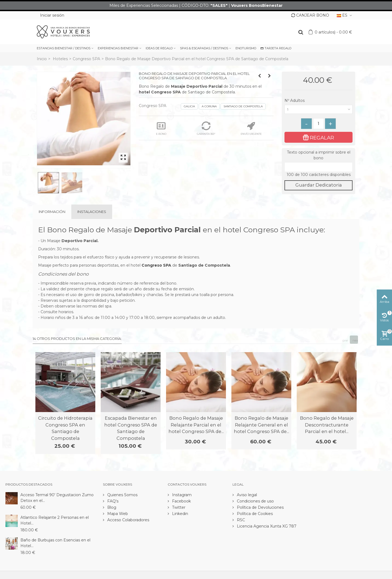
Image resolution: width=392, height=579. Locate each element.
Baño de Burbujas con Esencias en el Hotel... (55, 543)
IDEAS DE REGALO (159, 48)
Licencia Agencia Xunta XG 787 (266, 526)
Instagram (181, 495)
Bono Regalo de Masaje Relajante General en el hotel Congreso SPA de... (261, 425)
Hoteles (60, 59)
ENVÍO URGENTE (251, 128)
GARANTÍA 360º (206, 128)
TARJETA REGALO (276, 48)
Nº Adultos (295, 100)
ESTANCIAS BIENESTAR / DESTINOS (64, 48)
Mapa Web (117, 514)
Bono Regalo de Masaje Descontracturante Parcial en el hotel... (327, 425)
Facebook (181, 501)
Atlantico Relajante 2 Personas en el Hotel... (55, 520)
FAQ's (112, 501)
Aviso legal (246, 495)
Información (52, 212)
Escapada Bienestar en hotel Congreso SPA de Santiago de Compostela (131, 428)
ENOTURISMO (246, 48)
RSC (240, 520)
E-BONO (161, 128)
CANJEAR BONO (310, 15)
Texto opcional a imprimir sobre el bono (319, 155)
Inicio (42, 59)
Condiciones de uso (255, 501)
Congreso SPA (86, 59)
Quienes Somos (122, 495)
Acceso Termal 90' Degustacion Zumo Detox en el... (57, 498)
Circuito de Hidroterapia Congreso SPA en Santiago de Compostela (65, 428)
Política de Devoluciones (260, 507)
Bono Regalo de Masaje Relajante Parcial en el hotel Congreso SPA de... (196, 425)
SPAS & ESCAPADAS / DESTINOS (204, 48)
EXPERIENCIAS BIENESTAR (118, 48)
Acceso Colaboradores (128, 520)
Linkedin (180, 514)
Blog (111, 507)
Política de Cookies (254, 514)
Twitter (178, 507)
